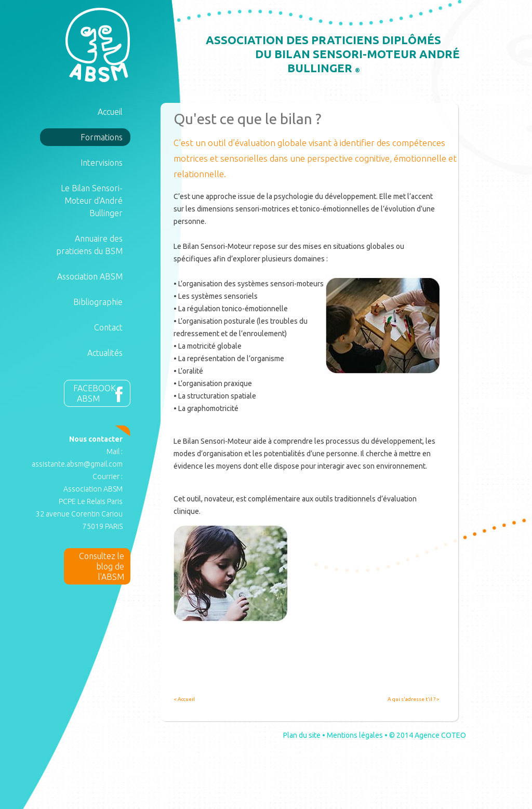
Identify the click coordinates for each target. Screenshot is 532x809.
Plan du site (302, 735)
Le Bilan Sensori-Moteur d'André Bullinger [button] (92, 201)
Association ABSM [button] (90, 276)
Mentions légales (355, 735)
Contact (108, 327)
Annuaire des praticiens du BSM (89, 245)
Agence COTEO (440, 735)
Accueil (110, 112)
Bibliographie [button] (98, 302)
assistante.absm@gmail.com (77, 464)
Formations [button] (102, 137)
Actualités (105, 353)
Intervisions (102, 163)
